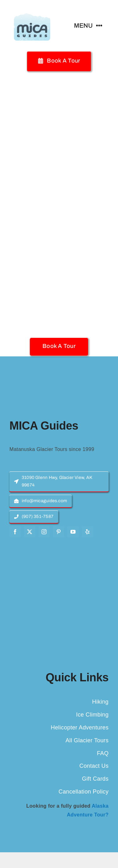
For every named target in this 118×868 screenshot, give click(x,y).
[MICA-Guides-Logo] (32, 9)
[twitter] (30, 532)
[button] (59, 346)
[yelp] (87, 532)
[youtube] (73, 532)
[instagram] (44, 532)
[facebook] (15, 532)
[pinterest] (59, 532)
